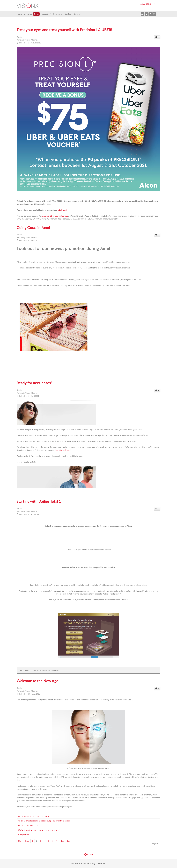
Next (62, 841)
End (69, 841)
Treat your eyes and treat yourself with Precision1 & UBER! (64, 30)
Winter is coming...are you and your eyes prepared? (39, 830)
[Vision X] (28, 6)
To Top (89, 854)
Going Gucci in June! (33, 228)
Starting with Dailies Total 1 (39, 501)
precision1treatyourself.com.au (55, 216)
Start (20, 841)
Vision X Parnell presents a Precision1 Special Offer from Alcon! (44, 821)
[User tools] (157, 37)
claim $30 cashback (63, 450)
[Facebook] (150, 14)
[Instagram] (154, 14)
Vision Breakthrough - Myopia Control (34, 816)
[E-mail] (142, 14)
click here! (63, 210)
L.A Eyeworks (24, 834)
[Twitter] (146, 14)
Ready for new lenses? (34, 383)
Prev (27, 841)
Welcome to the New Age (37, 681)
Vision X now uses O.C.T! (28, 825)
